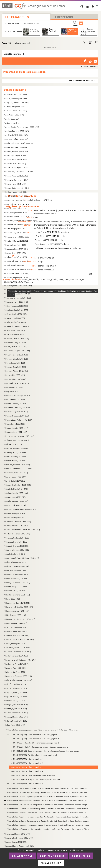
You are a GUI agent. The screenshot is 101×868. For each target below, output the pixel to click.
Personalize (81, 856)
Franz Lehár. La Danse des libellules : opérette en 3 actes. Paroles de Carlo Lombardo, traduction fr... (49, 809)
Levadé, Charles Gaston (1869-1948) (20, 846)
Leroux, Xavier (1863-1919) (16, 842)
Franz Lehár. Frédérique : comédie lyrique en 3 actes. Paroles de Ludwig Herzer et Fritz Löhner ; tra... (49, 825)
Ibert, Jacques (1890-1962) (16, 627)
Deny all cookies (52, 856)
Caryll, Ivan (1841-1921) (15, 265)
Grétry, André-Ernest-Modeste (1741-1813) (22, 558)
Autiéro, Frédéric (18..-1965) (17, 135)
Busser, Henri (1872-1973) (16, 253)
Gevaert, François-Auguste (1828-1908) (21, 509)
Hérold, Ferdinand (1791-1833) (18, 595)
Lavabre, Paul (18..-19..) (15, 701)
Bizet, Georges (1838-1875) (16, 212)
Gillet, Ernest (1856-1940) (15, 517)
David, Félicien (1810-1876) (16, 347)
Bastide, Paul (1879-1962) (16, 164)
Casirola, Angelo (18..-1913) (17, 277)
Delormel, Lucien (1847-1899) (17, 383)
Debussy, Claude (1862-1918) (17, 359)
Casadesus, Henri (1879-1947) (17, 273)
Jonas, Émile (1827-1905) (15, 644)
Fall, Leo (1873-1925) (14, 444)
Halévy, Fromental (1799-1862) (18, 583)
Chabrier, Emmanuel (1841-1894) (19, 286)
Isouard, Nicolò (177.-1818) (16, 631)
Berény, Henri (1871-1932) (16, 184)
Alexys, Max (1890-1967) (15, 107)
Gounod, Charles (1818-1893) (17, 546)
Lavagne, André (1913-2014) (17, 705)
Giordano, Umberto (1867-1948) (18, 522)
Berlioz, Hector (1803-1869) (16, 192)
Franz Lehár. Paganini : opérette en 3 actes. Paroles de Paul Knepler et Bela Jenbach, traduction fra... (49, 817)
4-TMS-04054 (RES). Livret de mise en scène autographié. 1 (35, 735)
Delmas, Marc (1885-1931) (16, 379)
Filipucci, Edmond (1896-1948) (18, 465)
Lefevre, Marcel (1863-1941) (16, 721)
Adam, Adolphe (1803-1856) (16, 98)
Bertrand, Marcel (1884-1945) (17, 204)
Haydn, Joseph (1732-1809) (16, 587)
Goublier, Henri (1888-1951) (16, 542)
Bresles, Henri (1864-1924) (16, 245)
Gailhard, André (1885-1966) (17, 493)
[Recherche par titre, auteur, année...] (47, 23)
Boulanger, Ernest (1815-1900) (17, 237)
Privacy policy (51, 863)
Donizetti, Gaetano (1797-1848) (18, 408)
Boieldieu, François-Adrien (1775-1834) (21, 221)
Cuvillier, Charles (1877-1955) (17, 338)
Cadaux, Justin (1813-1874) (16, 257)
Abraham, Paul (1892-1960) (16, 94)
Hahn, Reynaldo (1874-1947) (17, 578)
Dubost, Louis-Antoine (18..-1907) (19, 420)
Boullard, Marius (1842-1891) (17, 241)
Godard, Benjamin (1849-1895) (18, 534)
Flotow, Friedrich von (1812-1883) (19, 469)
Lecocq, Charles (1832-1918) (17, 717)
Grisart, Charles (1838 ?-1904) (17, 566)
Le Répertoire (64, 17)
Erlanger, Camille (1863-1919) (17, 440)
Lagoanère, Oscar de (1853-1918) (19, 676)
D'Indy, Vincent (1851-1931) (16, 404)
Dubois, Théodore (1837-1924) (17, 416)
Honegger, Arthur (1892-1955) (17, 611)
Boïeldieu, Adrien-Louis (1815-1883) (20, 216)
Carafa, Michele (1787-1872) (17, 261)
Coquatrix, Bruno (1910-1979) (17, 326)
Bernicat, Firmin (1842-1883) (17, 196)
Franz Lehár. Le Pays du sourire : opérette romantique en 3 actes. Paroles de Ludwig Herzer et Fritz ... (49, 829)
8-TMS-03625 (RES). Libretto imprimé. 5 (27, 783)
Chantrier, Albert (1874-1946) (17, 290)
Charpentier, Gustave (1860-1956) (19, 294)
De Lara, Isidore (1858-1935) (17, 355)
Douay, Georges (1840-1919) (17, 412)
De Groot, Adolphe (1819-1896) (18, 351)
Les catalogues (17, 17)
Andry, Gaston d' (12, 119)
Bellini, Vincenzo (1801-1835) (17, 176)
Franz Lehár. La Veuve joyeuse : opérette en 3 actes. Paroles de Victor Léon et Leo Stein (43, 730)
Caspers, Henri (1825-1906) (16, 282)
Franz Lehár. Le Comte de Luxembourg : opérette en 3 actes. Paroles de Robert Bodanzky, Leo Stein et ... (49, 792)
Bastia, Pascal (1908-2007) (16, 159)
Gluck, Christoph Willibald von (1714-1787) (23, 530)
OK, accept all (22, 856)
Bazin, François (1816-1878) (17, 168)
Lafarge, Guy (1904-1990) (15, 672)
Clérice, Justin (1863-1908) (16, 314)
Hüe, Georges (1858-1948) (16, 615)
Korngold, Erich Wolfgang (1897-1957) (21, 660)
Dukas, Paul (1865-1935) (15, 424)
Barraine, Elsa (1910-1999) (16, 155)
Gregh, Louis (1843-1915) (15, 554)
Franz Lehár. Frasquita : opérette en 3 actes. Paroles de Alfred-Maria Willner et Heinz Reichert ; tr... (48, 813)
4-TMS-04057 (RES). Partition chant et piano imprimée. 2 (34, 755)
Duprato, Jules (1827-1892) (16, 432)
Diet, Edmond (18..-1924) (15, 399)
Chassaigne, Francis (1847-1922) (18, 298)
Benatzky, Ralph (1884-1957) (17, 180)
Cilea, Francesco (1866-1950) (17, 306)
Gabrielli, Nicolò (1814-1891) (17, 489)
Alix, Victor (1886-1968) (15, 115)
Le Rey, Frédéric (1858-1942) (17, 713)
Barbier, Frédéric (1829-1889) (17, 151)
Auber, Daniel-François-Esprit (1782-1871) (22, 127)
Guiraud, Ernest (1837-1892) (17, 574)
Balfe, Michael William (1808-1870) (19, 143)
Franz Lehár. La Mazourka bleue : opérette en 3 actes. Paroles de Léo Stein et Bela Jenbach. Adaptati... (49, 805)
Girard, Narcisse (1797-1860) (17, 526)
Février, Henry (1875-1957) (16, 461)
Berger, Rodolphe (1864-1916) (17, 188)
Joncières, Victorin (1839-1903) (18, 648)
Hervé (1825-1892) (13, 599)
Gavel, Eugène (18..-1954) (16, 505)
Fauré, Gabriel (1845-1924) (16, 456)
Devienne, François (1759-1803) (18, 395)
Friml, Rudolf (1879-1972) (16, 481)
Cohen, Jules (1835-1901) (15, 318)
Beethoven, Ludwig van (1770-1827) (20, 172)
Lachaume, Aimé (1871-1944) (17, 664)
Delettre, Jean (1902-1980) (16, 367)
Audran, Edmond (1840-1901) (17, 131)
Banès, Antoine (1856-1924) (16, 147)
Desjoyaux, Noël (12, 391)
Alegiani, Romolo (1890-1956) (17, 103)
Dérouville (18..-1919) (14, 387)
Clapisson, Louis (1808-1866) (17, 310)
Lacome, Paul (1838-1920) (16, 668)
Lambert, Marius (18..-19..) (16, 688)
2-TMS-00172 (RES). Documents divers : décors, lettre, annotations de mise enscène (45, 751)
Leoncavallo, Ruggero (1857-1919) (19, 838)
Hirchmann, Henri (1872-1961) (18, 603)
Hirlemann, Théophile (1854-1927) (19, 607)
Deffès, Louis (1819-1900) (15, 363)
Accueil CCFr (7, 43)
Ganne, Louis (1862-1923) (16, 497)
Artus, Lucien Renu (13, 123)
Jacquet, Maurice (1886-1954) (17, 635)
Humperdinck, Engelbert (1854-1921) (20, 619)
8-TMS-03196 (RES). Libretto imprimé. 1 (27, 759)
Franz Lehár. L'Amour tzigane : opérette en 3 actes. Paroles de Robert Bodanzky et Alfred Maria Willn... (49, 796)
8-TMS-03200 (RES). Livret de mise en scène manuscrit (33, 775)
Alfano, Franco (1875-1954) (16, 111)
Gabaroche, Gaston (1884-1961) (18, 485)
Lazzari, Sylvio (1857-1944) (16, 709)
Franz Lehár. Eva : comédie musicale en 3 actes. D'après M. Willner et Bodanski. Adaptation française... (49, 800)
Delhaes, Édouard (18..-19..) (17, 371)
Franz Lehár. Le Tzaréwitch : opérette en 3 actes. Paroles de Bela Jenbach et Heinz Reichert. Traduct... (49, 821)
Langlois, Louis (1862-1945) (16, 692)
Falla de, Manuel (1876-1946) (17, 448)
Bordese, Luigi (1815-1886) (16, 233)
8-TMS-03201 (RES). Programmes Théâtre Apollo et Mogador (36, 779)
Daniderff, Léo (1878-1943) (16, 343)
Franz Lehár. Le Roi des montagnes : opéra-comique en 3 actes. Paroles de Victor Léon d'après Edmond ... (49, 788)
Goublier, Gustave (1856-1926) (17, 538)
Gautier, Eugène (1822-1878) (17, 501)
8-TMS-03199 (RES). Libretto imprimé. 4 (27, 771)
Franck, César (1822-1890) (16, 477)
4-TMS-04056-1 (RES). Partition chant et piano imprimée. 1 (35, 743)
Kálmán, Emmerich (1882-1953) (18, 652)
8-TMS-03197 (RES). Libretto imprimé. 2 (27, 763)
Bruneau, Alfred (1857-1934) (17, 249)
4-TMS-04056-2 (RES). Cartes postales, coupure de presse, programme (40, 747)
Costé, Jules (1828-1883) (15, 330)
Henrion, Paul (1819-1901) (16, 591)
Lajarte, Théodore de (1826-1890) (19, 680)
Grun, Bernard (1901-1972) (16, 570)
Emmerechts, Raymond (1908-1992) (20, 436)
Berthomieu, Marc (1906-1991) (18, 200)
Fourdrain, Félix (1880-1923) (17, 473)
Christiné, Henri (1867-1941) (17, 302)
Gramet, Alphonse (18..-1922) (17, 550)
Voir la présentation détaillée (81, 81)
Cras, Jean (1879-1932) (15, 334)
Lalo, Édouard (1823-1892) (16, 684)
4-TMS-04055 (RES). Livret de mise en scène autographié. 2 (35, 739)
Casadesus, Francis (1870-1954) (18, 269)
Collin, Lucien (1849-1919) (16, 322)
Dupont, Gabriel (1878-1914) (17, 428)
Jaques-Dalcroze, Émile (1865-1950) (20, 639)
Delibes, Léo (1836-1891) (15, 375)
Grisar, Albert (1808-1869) (16, 562)
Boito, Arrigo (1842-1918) (15, 229)
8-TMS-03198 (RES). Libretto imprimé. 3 (27, 767)
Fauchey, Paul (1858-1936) (16, 452)
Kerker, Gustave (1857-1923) (17, 656)
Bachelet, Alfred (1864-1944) (17, 139)
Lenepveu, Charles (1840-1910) (18, 834)
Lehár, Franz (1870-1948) (15, 725)
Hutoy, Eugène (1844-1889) (16, 623)
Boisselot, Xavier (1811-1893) (17, 225)
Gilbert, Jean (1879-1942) (15, 513)
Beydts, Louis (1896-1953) (16, 208)
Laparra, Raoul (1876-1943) (16, 696)
